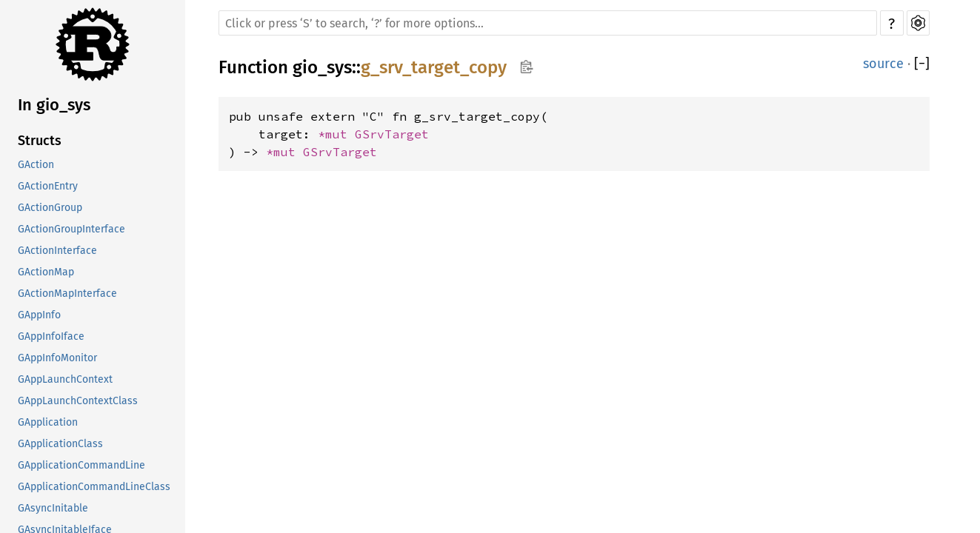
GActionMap (46, 272)
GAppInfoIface (51, 336)
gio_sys (322, 67)
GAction (36, 165)
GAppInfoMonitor (57, 358)
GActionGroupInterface (71, 229)
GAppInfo (39, 315)
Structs (40, 141)
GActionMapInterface (67, 294)
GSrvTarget (392, 134)
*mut (336, 134)
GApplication (48, 422)
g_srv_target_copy (434, 67)
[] (922, 64)
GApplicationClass (60, 444)
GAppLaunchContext (65, 379)
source (883, 64)
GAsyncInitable (53, 508)
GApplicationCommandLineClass (94, 487)
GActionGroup (50, 208)
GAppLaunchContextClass (78, 401)
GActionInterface (57, 251)
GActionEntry (48, 186)
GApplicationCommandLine (81, 465)
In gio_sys (54, 105)
